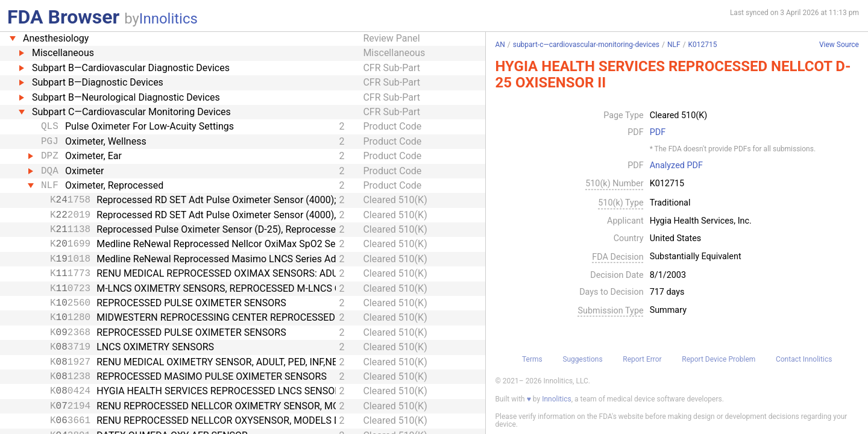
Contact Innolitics (804, 359)
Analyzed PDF (676, 166)
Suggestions (582, 359)
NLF (674, 45)
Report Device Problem (719, 359)
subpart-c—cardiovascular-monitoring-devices (586, 45)
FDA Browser (63, 17)
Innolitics (168, 19)
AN (500, 45)
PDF (658, 133)
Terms (532, 359)
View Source (839, 45)
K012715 (703, 45)
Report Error (642, 359)
